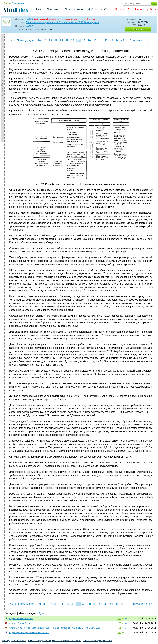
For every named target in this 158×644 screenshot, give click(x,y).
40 (95, 41)
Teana (29, 19)
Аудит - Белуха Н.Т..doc (21, 619)
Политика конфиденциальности (98, 641)
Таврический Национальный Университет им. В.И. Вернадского (62, 22)
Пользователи (74, 10)
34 (61, 41)
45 (123, 41)
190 (119, 619)
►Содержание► (2, 88)
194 (119, 632)
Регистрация (18, 3)
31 (45, 41)
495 (119, 628)
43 (111, 41)
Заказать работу (145, 10)
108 (119, 623)
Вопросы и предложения (39, 641)
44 (117, 41)
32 (50, 41)
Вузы (39, 10)
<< (11, 41)
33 (56, 41)
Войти (7, 3)
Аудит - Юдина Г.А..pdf (20, 623)
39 (89, 41)
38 (84, 41)
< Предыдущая (24, 41)
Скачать (138, 29)
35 (67, 41)
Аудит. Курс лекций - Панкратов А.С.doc (29, 632)
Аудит (29, 26)
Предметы (53, 10)
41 (100, 41)
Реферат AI (123, 10)
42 (106, 41)
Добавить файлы (99, 10)
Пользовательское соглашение (67, 641)
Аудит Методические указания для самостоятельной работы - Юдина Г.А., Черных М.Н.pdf (54, 628)
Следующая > (139, 41)
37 (78, 41)
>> (151, 41)
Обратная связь (19, 641)
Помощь (6, 641)
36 (73, 41)
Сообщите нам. (94, 19)
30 (39, 41)
